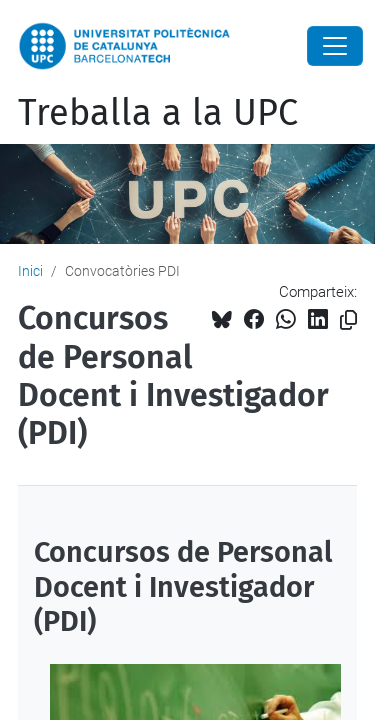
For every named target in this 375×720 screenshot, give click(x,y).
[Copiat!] (348, 320)
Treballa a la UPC (158, 113)
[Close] (335, 46)
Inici (30, 271)
